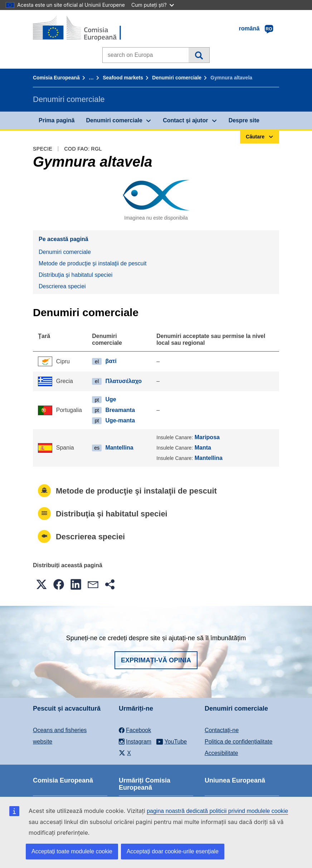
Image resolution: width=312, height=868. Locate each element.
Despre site (244, 120)
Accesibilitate (221, 753)
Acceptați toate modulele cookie (72, 851)
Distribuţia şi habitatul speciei (75, 275)
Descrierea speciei (62, 286)
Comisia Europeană (56, 78)
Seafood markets (123, 78)
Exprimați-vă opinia (156, 660)
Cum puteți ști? (153, 5)
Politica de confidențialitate (238, 742)
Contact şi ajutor (185, 120)
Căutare (199, 55)
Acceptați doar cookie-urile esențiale (173, 851)
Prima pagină (57, 120)
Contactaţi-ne (222, 730)
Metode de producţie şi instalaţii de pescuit (93, 263)
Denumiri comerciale (177, 78)
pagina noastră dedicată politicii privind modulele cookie (217, 811)
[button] (42, 584)
